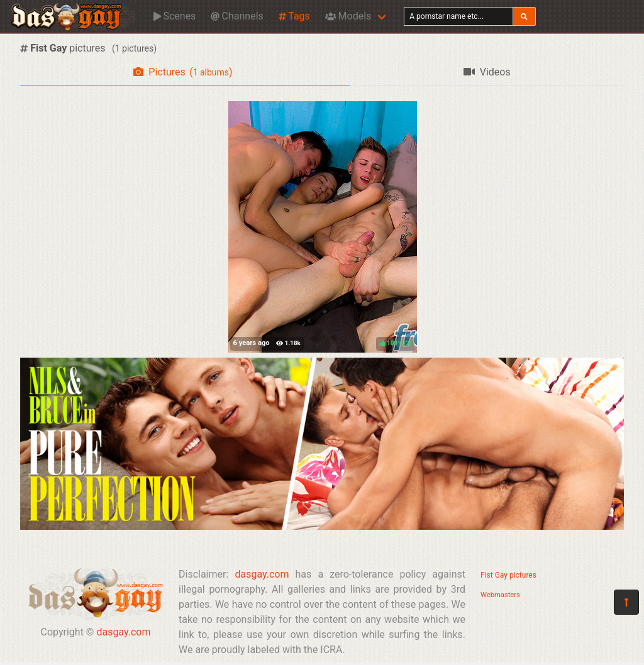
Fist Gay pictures (508, 575)
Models (348, 16)
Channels (237, 16)
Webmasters (500, 595)
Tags (294, 16)
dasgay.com (123, 632)
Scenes (175, 16)
